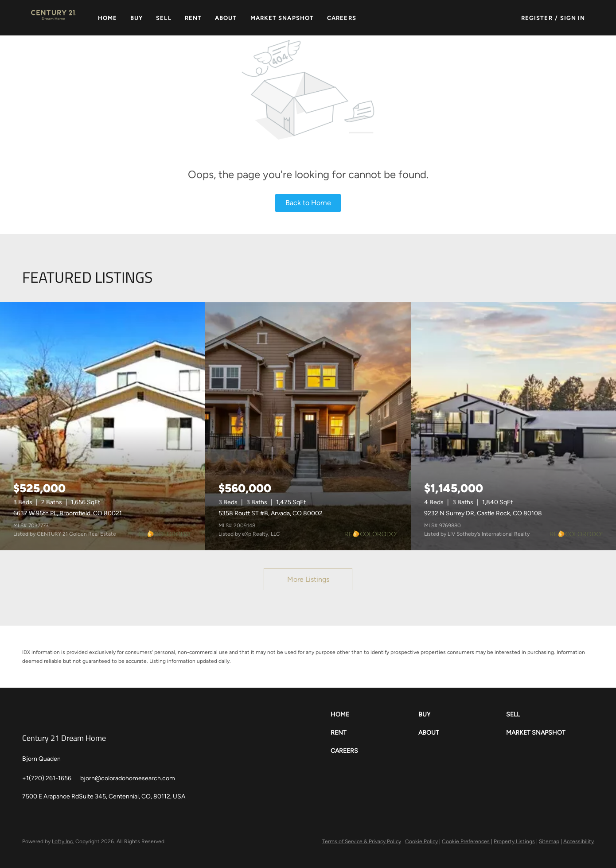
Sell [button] (164, 18)
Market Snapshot (282, 18)
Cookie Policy (421, 841)
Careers (342, 18)
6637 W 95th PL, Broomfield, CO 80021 (68, 513)
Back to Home (308, 203)
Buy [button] (136, 18)
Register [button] (537, 18)
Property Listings (514, 841)
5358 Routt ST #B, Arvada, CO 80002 (271, 513)
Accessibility (579, 841)
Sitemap (549, 841)
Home (107, 18)
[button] (53, 18)
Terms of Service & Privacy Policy (362, 841)
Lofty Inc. (63, 841)
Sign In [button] (573, 18)
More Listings (308, 579)
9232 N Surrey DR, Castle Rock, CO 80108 (483, 513)
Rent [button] (193, 18)
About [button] (226, 18)
